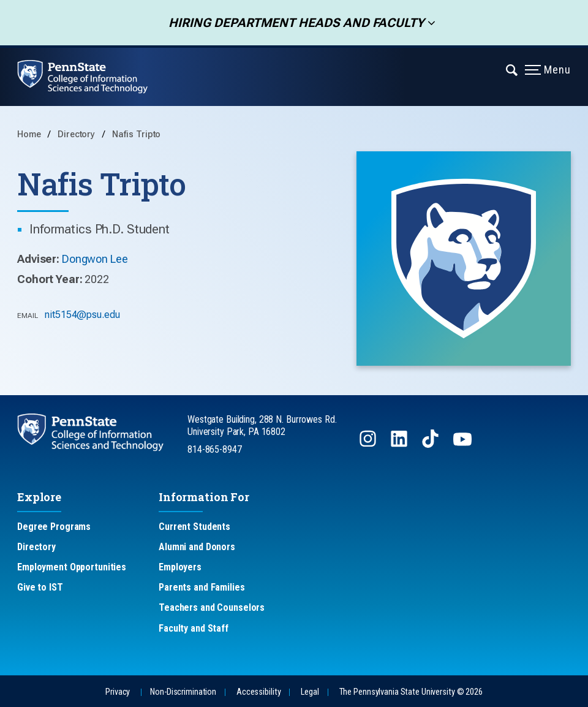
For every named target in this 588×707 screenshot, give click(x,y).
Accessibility (258, 692)
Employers (180, 567)
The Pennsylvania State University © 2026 (411, 692)
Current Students (194, 527)
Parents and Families (202, 587)
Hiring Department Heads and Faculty (292, 23)
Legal (310, 692)
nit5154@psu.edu (82, 315)
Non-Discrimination (183, 692)
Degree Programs (54, 527)
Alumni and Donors (197, 547)
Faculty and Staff (194, 628)
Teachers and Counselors (212, 607)
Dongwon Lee (95, 259)
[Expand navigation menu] (512, 69)
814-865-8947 (215, 449)
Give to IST (40, 587)
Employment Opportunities (72, 567)
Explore (39, 497)
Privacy (118, 692)
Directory (77, 134)
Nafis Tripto (137, 134)
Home (29, 134)
